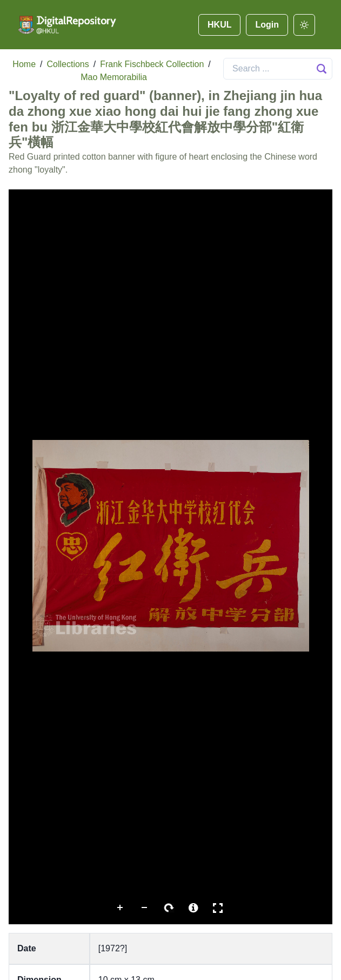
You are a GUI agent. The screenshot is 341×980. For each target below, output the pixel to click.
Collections (68, 64)
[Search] (278, 69)
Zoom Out (145, 908)
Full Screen (218, 908)
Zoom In (121, 908)
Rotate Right (169, 908)
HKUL (219, 25)
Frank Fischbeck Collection (152, 64)
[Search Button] (322, 69)
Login (267, 25)
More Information (193, 908)
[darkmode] (304, 25)
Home (24, 64)
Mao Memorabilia (114, 77)
